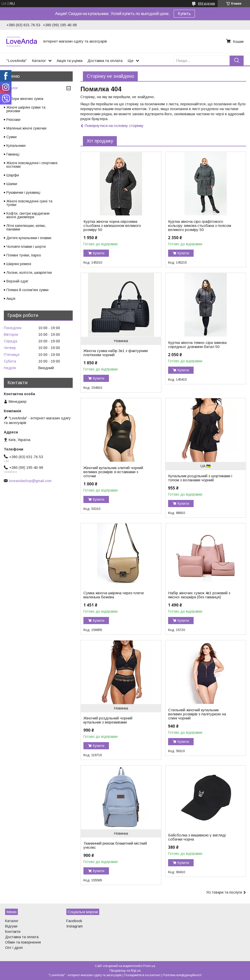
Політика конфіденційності (182, 975)
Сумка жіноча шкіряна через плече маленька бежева (114, 595)
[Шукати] (237, 61)
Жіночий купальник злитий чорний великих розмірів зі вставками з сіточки (113, 472)
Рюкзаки (13, 120)
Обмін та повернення (23, 942)
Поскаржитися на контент (142, 975)
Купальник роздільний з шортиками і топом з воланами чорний (200, 478)
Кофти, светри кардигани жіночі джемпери (28, 215)
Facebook (74, 921)
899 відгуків (207, 4)
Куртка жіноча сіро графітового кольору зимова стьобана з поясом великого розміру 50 (200, 226)
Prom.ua (149, 966)
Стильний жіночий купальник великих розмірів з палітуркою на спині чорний (197, 714)
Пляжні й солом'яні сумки (27, 290)
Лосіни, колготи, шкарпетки (29, 273)
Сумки (11, 137)
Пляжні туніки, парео (24, 255)
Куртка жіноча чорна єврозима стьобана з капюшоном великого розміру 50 (112, 226)
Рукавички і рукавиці (23, 192)
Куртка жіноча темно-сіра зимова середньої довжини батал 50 (197, 345)
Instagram (74, 926)
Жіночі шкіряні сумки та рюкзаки (26, 109)
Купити (99, 253)
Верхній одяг (17, 281)
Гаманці (13, 154)
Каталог (39, 61)
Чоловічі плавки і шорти (26, 247)
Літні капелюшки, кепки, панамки (26, 227)
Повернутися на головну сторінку (114, 126)
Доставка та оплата (105, 61)
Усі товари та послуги (224, 892)
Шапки (12, 184)
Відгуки (11, 926)
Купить (184, 14)
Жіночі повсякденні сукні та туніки (29, 203)
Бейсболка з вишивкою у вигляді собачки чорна (197, 837)
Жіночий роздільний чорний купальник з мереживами (108, 720)
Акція (11, 299)
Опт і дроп (14, 948)
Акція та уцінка (70, 61)
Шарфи (13, 175)
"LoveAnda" (17, 61)
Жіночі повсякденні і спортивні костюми (32, 165)
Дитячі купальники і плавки (29, 238)
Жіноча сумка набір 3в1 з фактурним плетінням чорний (116, 353)
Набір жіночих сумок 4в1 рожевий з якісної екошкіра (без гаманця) (199, 595)
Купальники (16, 146)
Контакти (13, 932)
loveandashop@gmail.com (30, 481)
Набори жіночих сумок (25, 99)
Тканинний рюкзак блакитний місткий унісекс (115, 845)
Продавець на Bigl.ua (125, 971)
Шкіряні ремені (19, 264)
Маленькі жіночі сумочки (26, 128)
